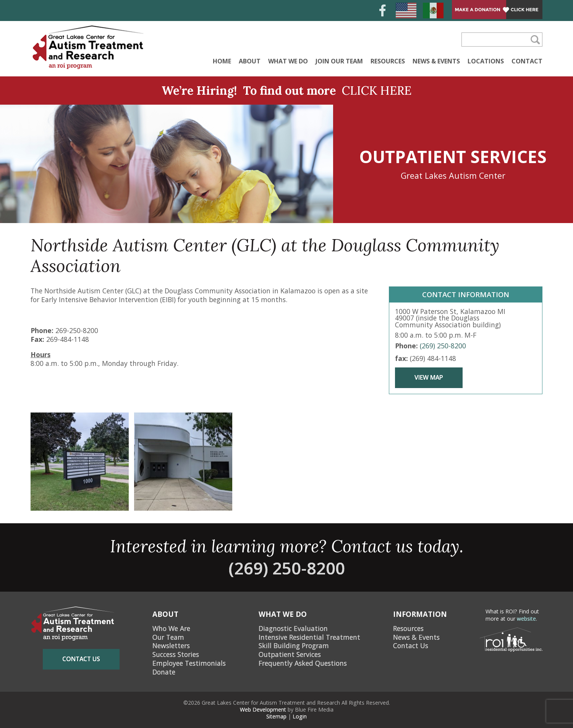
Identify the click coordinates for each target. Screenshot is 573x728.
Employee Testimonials (189, 663)
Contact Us (411, 645)
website (526, 619)
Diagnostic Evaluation (293, 628)
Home (222, 61)
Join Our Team (339, 61)
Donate (164, 672)
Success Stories (176, 654)
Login (300, 716)
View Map (429, 377)
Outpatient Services (290, 654)
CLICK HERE (377, 90)
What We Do (288, 61)
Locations (486, 61)
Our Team (168, 637)
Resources (388, 61)
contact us (81, 659)
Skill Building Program (294, 645)
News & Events (436, 61)
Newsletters (171, 645)
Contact (527, 61)
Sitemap (276, 716)
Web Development (263, 709)
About (250, 61)
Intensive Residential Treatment (309, 637)
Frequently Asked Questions (303, 663)
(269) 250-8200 (443, 346)
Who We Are (171, 628)
